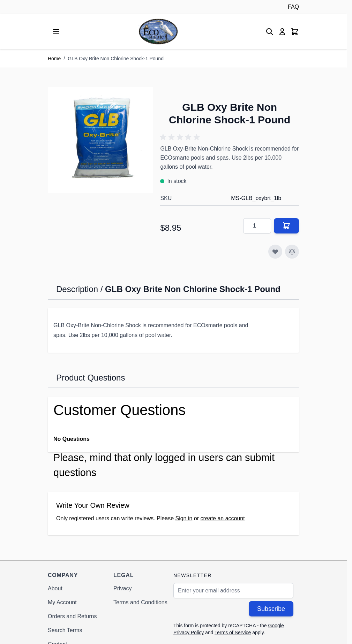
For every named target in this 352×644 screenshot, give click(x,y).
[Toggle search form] (270, 32)
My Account (62, 602)
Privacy (122, 588)
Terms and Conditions (140, 602)
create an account (223, 518)
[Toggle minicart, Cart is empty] (295, 32)
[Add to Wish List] (275, 252)
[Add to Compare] (292, 252)
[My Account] (282, 32)
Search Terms (65, 630)
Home (54, 59)
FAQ (293, 7)
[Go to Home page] (158, 32)
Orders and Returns (72, 616)
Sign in (184, 518)
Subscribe (271, 609)
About (55, 588)
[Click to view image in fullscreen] (100, 140)
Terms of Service (233, 632)
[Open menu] (56, 32)
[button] (181, 137)
